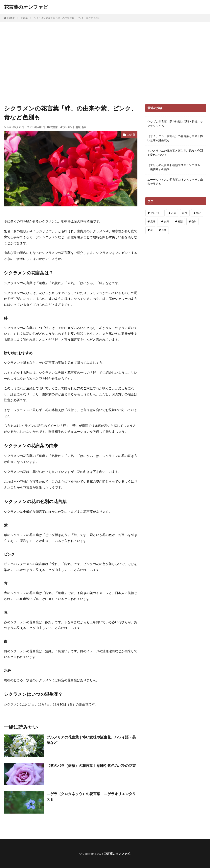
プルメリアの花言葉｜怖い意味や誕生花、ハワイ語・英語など (91, 740)
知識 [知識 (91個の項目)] (167, 221)
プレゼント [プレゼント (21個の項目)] (156, 213)
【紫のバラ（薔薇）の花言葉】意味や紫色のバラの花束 (91, 765)
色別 (84, 127)
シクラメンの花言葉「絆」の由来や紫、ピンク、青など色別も (67, 18)
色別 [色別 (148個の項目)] (194, 221)
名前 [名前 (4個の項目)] (174, 213)
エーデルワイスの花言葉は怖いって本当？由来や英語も (175, 182)
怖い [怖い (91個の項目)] (199, 213)
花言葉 (24, 18)
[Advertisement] (105, 62)
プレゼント (69, 127)
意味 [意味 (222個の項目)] (153, 221)
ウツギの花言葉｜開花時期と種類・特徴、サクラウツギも (175, 124)
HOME (11, 18)
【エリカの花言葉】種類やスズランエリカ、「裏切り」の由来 (175, 167)
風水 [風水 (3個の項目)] (164, 230)
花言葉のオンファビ (26, 7)
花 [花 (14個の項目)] (152, 230)
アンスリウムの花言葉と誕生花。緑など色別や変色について (175, 153)
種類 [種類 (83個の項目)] (180, 221)
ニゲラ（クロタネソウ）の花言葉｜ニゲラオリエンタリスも (91, 796)
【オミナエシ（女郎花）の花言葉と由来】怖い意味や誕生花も (175, 138)
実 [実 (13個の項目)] (186, 213)
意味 (78, 127)
